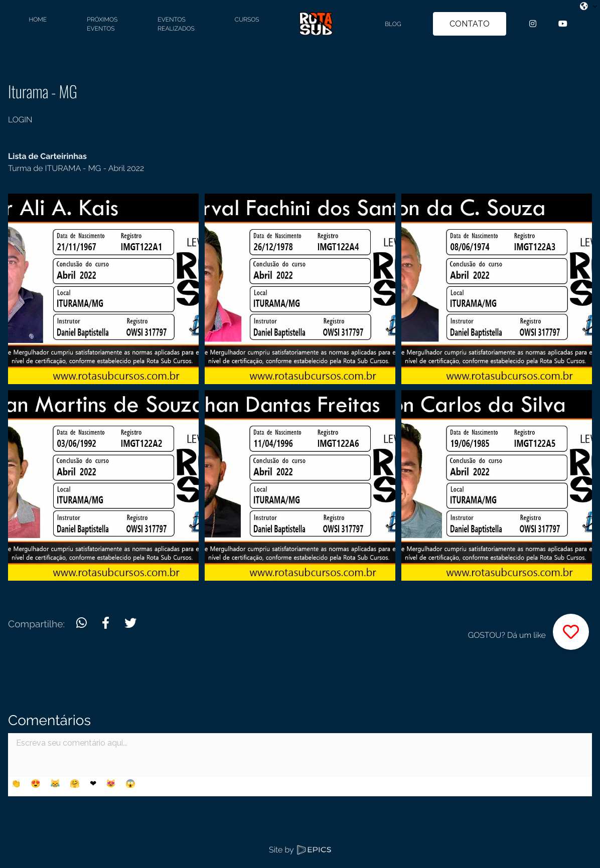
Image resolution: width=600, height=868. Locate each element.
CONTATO (470, 24)
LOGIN (20, 120)
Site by (300, 850)
